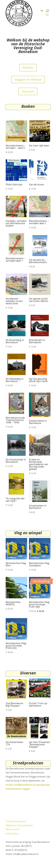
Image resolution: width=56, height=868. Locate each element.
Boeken (28, 68)
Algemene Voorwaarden (19, 825)
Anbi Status (12, 834)
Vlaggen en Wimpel (28, 79)
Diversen (28, 91)
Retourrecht (12, 829)
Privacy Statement (16, 821)
